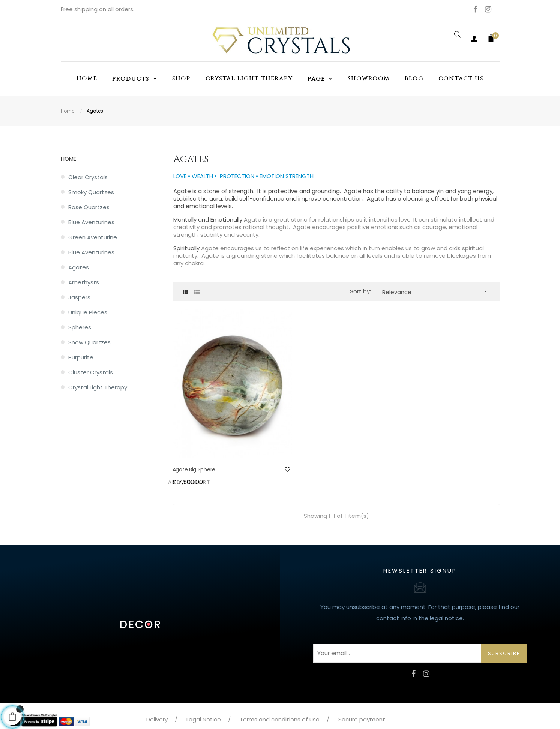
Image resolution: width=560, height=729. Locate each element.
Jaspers (79, 297)
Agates (79, 267)
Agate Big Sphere (195, 447)
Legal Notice (204, 697)
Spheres (80, 327)
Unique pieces (88, 312)
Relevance (437, 292)
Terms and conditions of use (280, 697)
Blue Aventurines (91, 222)
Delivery (157, 697)
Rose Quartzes (89, 207)
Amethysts (84, 282)
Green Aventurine (93, 237)
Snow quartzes (89, 342)
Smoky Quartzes (91, 192)
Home (68, 159)
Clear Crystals (88, 177)
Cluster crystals (91, 372)
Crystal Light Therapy (98, 387)
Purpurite (81, 357)
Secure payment (362, 697)
